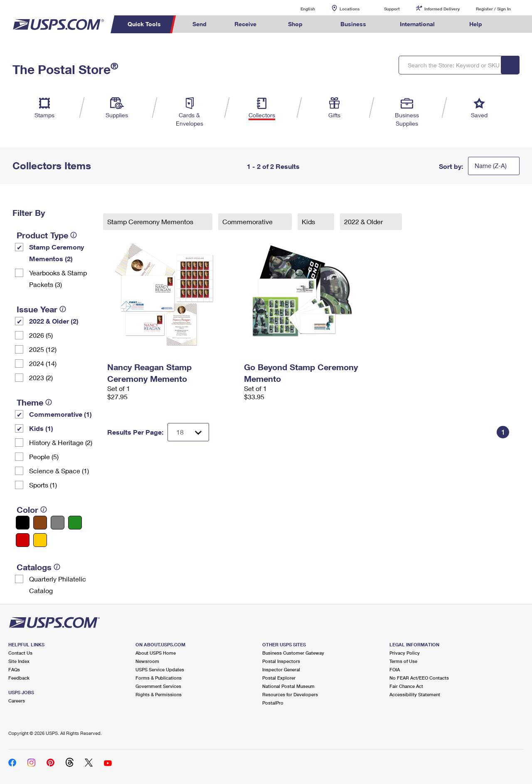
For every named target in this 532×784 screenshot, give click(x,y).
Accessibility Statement (415, 694)
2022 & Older (364, 221)
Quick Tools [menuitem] (144, 24)
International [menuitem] (417, 24)
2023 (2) (41, 377)
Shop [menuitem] (295, 24)
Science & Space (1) (59, 471)
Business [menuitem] (353, 24)
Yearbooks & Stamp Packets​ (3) (58, 278)
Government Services (158, 686)
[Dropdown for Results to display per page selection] (188, 432)
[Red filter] (23, 540)
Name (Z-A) (491, 166)
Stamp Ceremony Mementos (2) (57, 253)
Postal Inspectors (281, 661)
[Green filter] (75, 523)
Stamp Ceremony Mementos (151, 221)
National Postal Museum (288, 686)
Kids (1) (41, 428)
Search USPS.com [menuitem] (512, 24)
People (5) (44, 456)
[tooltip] (74, 235)
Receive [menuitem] (245, 24)
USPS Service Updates (160, 669)
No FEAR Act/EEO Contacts (419, 678)
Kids (309, 221)
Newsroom (147, 661)
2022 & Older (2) (54, 321)
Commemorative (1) (60, 414)
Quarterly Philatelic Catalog (58, 585)
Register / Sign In (493, 9)
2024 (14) (43, 363)
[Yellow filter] (40, 540)
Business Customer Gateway (293, 653)
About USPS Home (156, 653)
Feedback (19, 678)
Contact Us (20, 653)
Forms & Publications (159, 678)
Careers (17, 701)
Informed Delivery (442, 9)
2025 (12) (43, 349)
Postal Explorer (279, 678)
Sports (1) (43, 485)
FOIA (395, 669)
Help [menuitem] (476, 24)
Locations (350, 9)
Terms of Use (403, 661)
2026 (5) (41, 335)
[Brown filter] (40, 523)
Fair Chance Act (406, 686)
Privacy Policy (405, 653)
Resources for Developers (290, 694)
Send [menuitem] (199, 24)
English (299, 9)
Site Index (19, 661)
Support (392, 9)
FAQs (14, 669)
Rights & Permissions (159, 694)
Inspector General (281, 669)
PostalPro (273, 703)
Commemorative (248, 221)
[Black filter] (23, 523)
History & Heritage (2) (61, 442)
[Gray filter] (58, 523)
